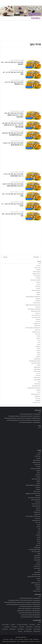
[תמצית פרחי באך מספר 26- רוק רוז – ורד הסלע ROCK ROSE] (33, 176)
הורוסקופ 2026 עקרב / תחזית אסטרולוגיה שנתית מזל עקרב (29, 613)
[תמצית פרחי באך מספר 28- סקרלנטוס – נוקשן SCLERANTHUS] (33, 135)
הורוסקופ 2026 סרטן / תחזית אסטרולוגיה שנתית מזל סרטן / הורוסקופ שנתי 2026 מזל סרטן (24, 420)
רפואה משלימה (37, 396)
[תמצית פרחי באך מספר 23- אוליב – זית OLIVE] (33, 206)
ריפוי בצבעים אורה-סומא (36, 394)
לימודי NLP (38, 319)
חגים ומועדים (38, 307)
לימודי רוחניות (38, 330)
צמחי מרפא (38, 376)
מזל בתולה (38, 338)
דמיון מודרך (38, 288)
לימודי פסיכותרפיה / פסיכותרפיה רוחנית (33, 328)
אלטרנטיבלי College (36, 274)
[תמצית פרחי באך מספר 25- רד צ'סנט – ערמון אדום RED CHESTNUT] (33, 186)
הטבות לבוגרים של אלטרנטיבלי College (33, 305)
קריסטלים (38, 390)
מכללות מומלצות (37, 367)
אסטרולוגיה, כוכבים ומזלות (35, 280)
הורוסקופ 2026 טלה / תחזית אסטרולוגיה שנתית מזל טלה (30, 414)
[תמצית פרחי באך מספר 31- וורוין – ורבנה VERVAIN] (33, 84)
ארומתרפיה (38, 282)
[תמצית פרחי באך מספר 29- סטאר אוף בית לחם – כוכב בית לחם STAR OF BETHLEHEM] (33, 125)
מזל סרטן (38, 349)
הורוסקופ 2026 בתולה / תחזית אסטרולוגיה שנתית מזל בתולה (29, 609)
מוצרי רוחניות (38, 334)
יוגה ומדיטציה (38, 313)
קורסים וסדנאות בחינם (36, 386)
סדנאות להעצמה (37, 369)
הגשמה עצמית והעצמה (36, 290)
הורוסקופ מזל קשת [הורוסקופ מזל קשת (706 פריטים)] (13, 629)
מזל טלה (39, 344)
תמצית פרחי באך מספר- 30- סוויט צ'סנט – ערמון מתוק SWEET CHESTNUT (14, 115)
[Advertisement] (21, 99)
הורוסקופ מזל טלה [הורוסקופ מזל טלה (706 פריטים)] (7, 627)
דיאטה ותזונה (38, 286)
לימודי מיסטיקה (37, 326)
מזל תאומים (38, 357)
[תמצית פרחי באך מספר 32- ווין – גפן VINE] (33, 74)
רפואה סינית (38, 398)
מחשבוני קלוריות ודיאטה (36, 363)
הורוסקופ (38, 295)
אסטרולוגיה (38, 278)
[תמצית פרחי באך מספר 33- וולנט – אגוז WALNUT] (33, 64)
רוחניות (39, 392)
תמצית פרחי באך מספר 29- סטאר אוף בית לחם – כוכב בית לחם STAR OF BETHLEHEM (13, 125)
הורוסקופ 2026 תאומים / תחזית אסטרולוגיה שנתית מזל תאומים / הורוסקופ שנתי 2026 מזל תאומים (22, 418)
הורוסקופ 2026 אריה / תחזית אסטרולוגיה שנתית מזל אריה (30, 422)
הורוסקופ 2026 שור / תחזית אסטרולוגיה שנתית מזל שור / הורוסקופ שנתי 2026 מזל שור (24, 416)
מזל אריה (38, 336)
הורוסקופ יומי (38, 299)
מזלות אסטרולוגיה (37, 359)
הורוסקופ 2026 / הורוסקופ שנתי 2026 (33, 297)
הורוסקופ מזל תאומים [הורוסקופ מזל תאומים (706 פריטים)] (37, 631)
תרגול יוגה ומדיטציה (36, 403)
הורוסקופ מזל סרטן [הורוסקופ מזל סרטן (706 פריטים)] (29, 629)
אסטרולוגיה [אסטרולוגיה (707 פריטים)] (38, 625)
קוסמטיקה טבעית (37, 380)
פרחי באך (38, 373)
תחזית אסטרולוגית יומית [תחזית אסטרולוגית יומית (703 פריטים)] (28, 631)
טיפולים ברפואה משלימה (36, 311)
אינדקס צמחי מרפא (37, 272)
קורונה (39, 382)
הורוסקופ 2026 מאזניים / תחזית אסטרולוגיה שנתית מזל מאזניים (29, 611)
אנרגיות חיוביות (37, 276)
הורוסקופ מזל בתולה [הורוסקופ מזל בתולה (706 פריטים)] (29, 627)
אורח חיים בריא (37, 268)
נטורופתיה (31, 639)
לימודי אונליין (38, 322)
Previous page (37, 257)
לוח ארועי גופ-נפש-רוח (36, 317)
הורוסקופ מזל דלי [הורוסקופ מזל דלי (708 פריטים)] (14, 627)
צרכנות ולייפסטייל (37, 378)
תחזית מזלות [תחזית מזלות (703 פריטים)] (20, 631)
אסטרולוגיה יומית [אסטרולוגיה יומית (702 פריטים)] (32, 625)
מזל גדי (39, 340)
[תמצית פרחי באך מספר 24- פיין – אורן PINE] (33, 196)
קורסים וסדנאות (37, 384)
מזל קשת (38, 353)
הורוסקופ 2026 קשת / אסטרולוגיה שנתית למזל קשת (31, 615)
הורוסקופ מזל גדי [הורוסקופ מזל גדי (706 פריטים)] (21, 627)
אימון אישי (38, 270)
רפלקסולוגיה (38, 400)
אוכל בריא (38, 266)
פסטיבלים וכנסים (37, 371)
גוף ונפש (39, 284)
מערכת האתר (20, 60)
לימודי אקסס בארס (37, 324)
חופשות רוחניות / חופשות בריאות (34, 309)
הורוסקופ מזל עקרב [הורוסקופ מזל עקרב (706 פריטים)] (21, 629)
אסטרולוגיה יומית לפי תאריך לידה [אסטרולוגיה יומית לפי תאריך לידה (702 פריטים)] (22, 625)
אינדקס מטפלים (32, 642)
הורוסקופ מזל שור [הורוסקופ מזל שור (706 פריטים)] (5, 629)
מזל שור (39, 355)
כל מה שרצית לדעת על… (36, 315)
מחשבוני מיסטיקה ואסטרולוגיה (35, 361)
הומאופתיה (38, 293)
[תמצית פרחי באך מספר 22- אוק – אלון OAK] (33, 216)
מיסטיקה (39, 365)
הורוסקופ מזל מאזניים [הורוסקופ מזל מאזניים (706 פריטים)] (37, 629)
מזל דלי (39, 342)
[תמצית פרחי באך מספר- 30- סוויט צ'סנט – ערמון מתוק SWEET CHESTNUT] (33, 115)
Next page (4, 257)
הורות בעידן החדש (37, 303)
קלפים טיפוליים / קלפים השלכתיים (34, 388)
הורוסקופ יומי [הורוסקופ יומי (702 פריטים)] (13, 625)
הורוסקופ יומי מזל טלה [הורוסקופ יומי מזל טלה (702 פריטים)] (5, 625)
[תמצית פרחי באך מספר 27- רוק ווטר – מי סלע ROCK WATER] (33, 145)
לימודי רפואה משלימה (36, 332)
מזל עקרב (38, 351)
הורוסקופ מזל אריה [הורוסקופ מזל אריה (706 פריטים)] (37, 627)
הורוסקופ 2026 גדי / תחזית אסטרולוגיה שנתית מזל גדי (30, 617)
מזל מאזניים (38, 346)
